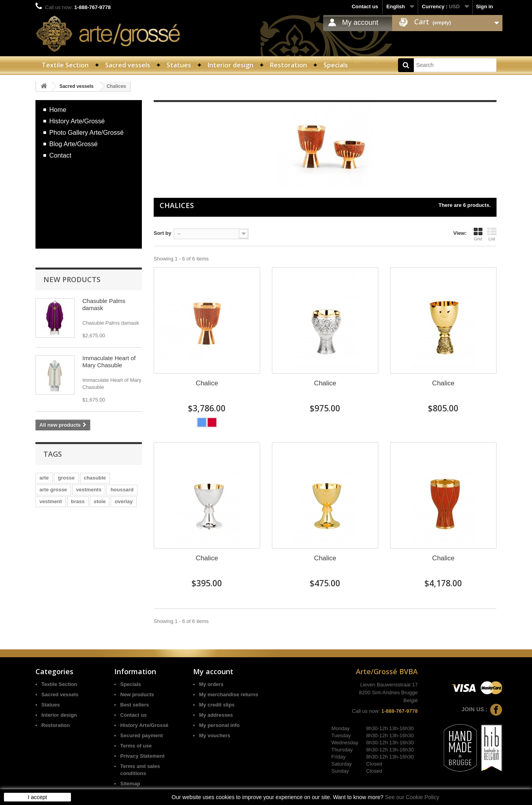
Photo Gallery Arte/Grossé (86, 132)
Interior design (231, 65)
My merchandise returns (229, 694)
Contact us (365, 7)
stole (100, 501)
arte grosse (53, 490)
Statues (179, 65)
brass (78, 501)
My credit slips (217, 705)
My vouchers (215, 735)
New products (72, 279)
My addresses (216, 715)
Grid (478, 234)
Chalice (207, 383)
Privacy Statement (142, 756)
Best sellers (135, 705)
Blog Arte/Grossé (73, 144)
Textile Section (65, 65)
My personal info (219, 725)
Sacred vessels (128, 65)
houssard (122, 490)
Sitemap (130, 784)
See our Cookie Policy (412, 797)
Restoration (288, 65)
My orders (211, 684)
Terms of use (136, 746)
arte (44, 478)
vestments (89, 490)
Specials (336, 65)
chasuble (95, 478)
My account (360, 22)
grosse (66, 478)
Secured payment (141, 735)
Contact (60, 155)
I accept (37, 797)
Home (58, 110)
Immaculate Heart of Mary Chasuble (109, 362)
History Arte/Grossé (77, 121)
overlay (124, 501)
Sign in (485, 7)
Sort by (163, 233)
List (492, 234)
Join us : (482, 709)
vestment (51, 501)
